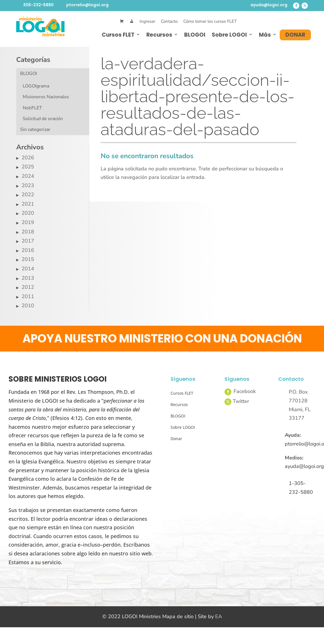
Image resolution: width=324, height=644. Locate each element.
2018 (28, 232)
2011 (28, 296)
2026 (28, 158)
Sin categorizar (35, 129)
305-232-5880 (38, 5)
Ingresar (147, 21)
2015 (28, 259)
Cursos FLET (118, 35)
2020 (28, 213)
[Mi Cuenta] (132, 21)
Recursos (159, 35)
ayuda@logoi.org (269, 5)
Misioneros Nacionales (46, 97)
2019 (28, 222)
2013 (28, 278)
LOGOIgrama (36, 86)
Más (265, 35)
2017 (28, 241)
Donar (295, 35)
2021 (28, 204)
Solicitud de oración (43, 119)
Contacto (169, 21)
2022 (28, 195)
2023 (28, 185)
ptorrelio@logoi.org (87, 5)
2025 (28, 167)
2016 (28, 250)
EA (219, 616)
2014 (28, 269)
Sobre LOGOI (229, 35)
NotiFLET (32, 108)
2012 (28, 287)
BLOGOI (195, 35)
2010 (28, 306)
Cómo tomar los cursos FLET (210, 21)
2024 (28, 176)
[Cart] (122, 21)
